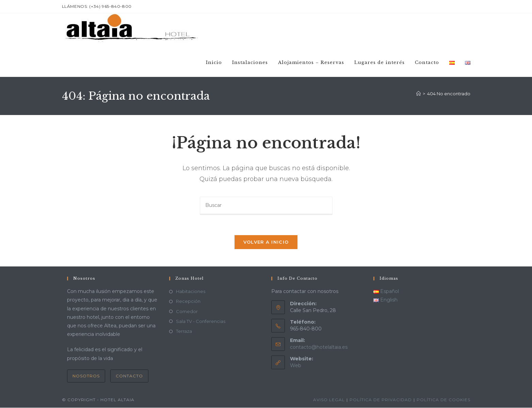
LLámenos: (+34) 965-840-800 (97, 6)
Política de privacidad (381, 400)
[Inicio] (418, 94)
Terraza (184, 332)
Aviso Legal (329, 400)
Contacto (129, 376)
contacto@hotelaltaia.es (319, 348)
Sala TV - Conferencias (201, 322)
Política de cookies (444, 400)
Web (296, 366)
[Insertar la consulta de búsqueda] (266, 206)
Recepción (188, 302)
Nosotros (86, 376)
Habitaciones (191, 292)
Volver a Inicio (266, 243)
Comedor (187, 312)
